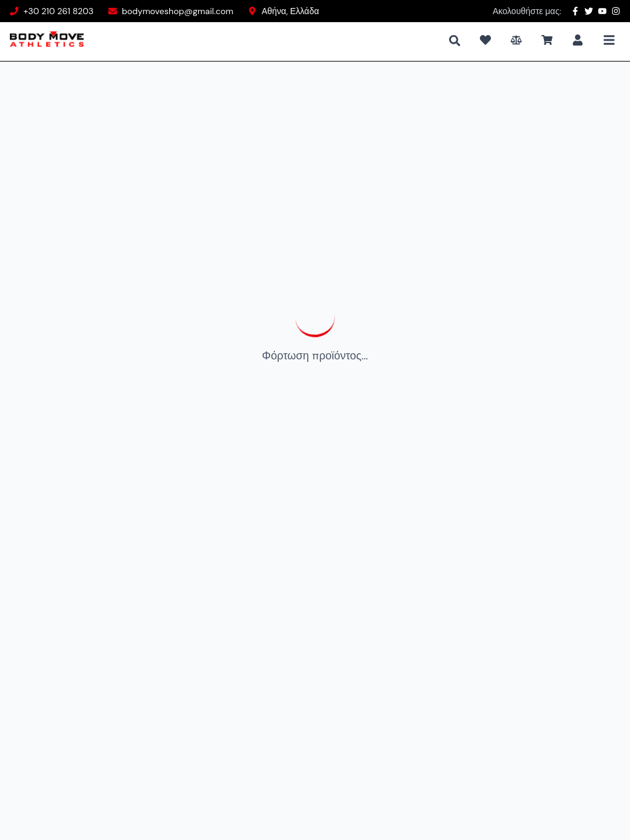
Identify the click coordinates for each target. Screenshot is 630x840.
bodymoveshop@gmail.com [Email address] (177, 11)
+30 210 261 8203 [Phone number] (58, 11)
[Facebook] (575, 11)
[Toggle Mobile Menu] (609, 40)
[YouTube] (602, 11)
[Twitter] (589, 11)
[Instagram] (616, 11)
